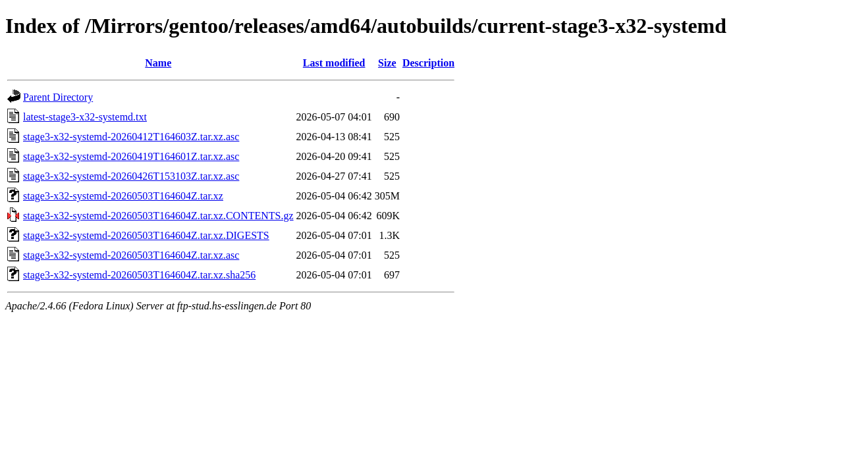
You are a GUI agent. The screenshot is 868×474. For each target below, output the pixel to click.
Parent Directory (58, 97)
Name (158, 63)
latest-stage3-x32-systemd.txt (85, 117)
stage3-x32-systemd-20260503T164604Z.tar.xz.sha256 (139, 275)
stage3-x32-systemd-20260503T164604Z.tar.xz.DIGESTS (146, 235)
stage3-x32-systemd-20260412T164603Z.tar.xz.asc (131, 137)
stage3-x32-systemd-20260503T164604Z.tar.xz (123, 196)
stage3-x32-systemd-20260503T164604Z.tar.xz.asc (131, 255)
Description (428, 63)
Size (387, 63)
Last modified (334, 63)
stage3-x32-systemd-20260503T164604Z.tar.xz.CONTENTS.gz (158, 216)
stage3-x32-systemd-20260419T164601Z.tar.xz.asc (131, 156)
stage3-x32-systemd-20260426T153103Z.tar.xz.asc (131, 176)
